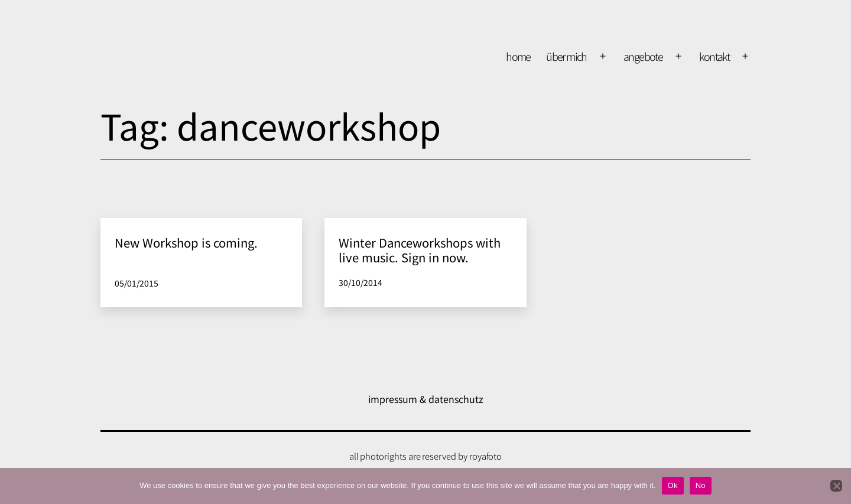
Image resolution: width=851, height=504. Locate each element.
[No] (836, 486)
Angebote (643, 56)
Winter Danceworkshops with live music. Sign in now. (420, 250)
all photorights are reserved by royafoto (426, 456)
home (518, 56)
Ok (673, 485)
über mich (566, 56)
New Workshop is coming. (186, 243)
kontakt (714, 56)
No (701, 485)
